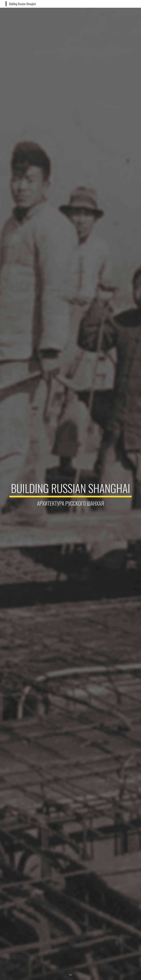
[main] (71, 494)
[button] (70, 975)
